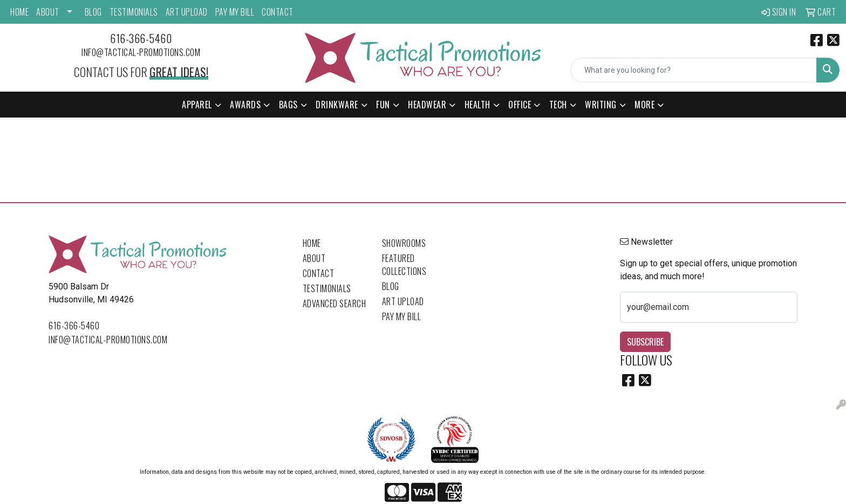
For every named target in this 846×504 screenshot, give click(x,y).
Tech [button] (558, 105)
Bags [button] (288, 105)
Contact (278, 12)
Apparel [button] (197, 105)
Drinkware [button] (337, 105)
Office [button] (520, 105)
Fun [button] (383, 105)
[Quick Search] (694, 70)
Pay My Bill (235, 12)
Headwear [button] (427, 105)
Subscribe (645, 342)
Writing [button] (601, 105)
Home (19, 12)
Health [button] (477, 105)
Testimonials (134, 12)
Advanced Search (335, 303)
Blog (93, 12)
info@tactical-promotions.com (141, 52)
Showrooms (404, 243)
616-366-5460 (141, 38)
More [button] (644, 105)
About (48, 12)
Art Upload (187, 12)
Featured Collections (404, 265)
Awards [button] (245, 105)
